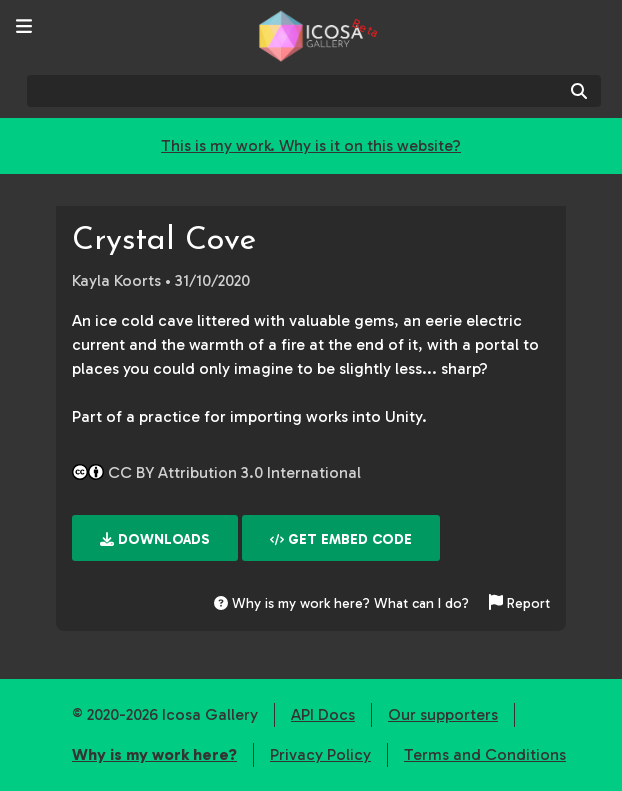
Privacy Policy (320, 754)
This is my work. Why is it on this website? (311, 145)
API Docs (323, 714)
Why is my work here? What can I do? (341, 603)
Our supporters (443, 714)
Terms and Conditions (485, 754)
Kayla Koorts (116, 280)
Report (519, 603)
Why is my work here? (154, 754)
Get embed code (341, 539)
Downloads (155, 539)
